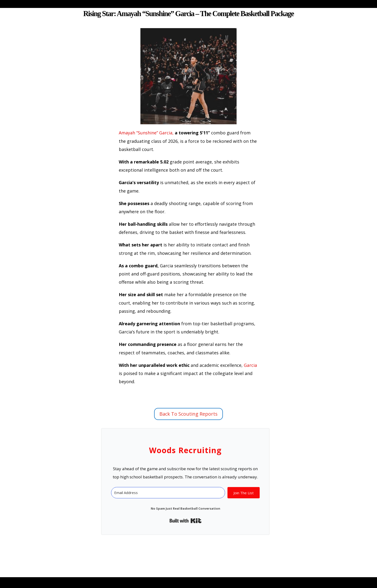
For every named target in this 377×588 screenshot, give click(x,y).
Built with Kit (185, 521)
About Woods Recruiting (146, 5)
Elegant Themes (80, 580)
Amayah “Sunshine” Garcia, (146, 133)
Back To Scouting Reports (188, 414)
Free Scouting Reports (263, 5)
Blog (101, 5)
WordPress (136, 580)
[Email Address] (168, 493)
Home (83, 5)
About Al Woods (206, 5)
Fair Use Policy (319, 5)
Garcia (250, 365)
